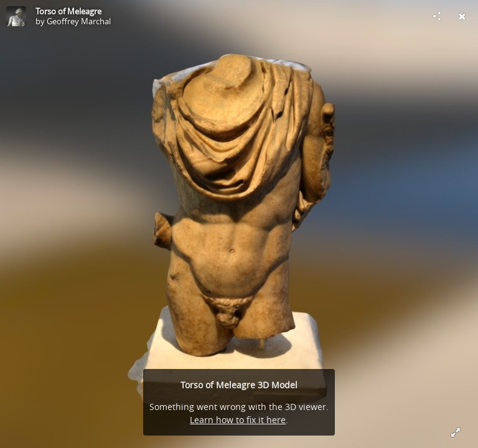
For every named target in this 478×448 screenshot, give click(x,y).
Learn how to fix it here (238, 420)
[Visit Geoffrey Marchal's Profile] (16, 16)
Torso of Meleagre (68, 11)
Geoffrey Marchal (79, 21)
